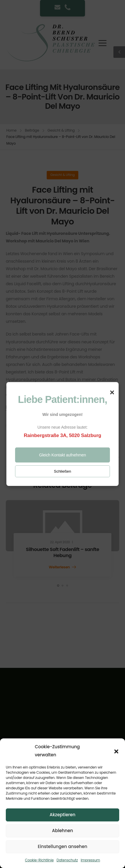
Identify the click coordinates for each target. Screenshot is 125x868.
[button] (116, 751)
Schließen (62, 471)
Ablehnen (62, 831)
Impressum (90, 860)
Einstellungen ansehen (62, 846)
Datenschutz (67, 860)
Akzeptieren (62, 815)
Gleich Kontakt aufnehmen (63, 455)
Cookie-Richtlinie (39, 860)
